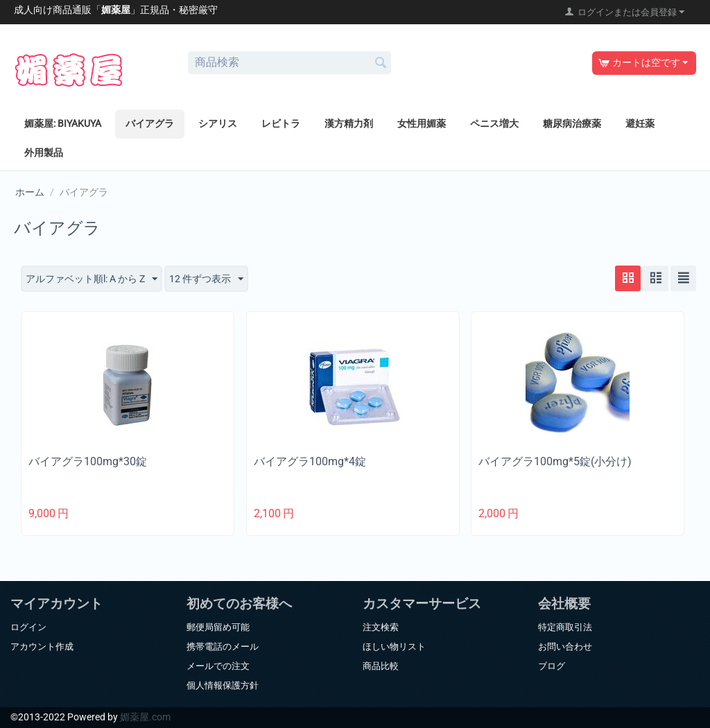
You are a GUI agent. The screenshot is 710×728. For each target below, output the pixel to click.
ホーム (30, 192)
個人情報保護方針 (223, 685)
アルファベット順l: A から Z (92, 279)
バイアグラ (150, 123)
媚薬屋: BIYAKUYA (63, 123)
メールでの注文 (218, 666)
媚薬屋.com (145, 717)
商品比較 (381, 666)
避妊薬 (640, 123)
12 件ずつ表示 (206, 279)
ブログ (552, 666)
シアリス (218, 123)
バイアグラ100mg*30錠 (88, 461)
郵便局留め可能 (218, 627)
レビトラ (281, 123)
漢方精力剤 (349, 123)
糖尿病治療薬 (572, 123)
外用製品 (44, 153)
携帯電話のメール (223, 647)
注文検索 (381, 627)
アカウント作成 (42, 647)
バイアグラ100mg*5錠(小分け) (555, 461)
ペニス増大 (494, 123)
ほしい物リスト (394, 647)
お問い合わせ (565, 647)
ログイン (28, 627)
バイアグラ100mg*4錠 (310, 461)
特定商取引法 (565, 627)
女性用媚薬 (422, 123)
